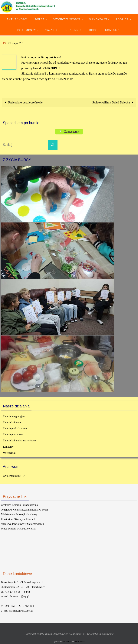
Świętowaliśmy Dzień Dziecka (113, 102)
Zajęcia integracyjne (14, 417)
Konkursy (8, 447)
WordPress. (80, 641)
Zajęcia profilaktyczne (15, 429)
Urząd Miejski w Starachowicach (18, 529)
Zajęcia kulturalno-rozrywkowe (20, 441)
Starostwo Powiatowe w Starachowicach (22, 524)
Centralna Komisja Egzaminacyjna (19, 505)
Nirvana (67, 641)
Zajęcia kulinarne (12, 423)
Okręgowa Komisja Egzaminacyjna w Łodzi (24, 510)
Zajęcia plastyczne (13, 435)
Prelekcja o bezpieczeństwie (23, 102)
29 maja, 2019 (17, 43)
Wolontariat (9, 453)
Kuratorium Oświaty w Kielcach (18, 519)
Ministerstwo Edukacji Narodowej (19, 514)
